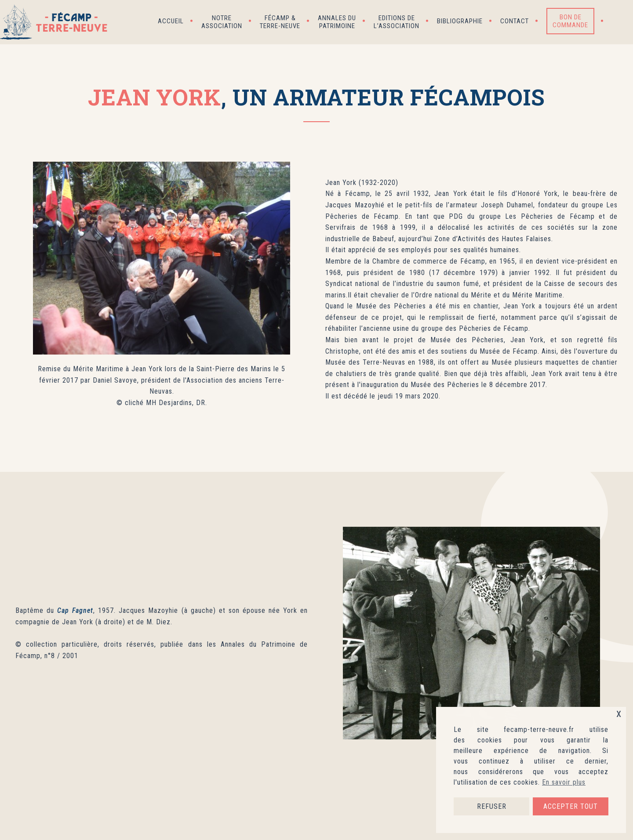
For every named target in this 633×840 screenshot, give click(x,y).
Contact (515, 21)
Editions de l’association (397, 22)
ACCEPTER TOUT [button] (571, 806)
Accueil (171, 21)
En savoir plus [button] (564, 782)
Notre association (222, 22)
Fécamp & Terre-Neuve (280, 22)
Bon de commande (570, 21)
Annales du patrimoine (337, 22)
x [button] (619, 713)
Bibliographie (460, 21)
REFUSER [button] (492, 806)
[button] (618, 21)
